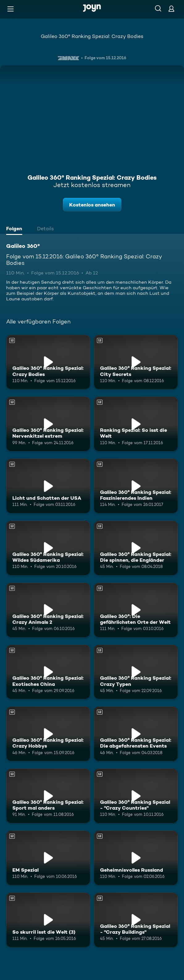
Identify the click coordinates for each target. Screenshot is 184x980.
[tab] (16, 229)
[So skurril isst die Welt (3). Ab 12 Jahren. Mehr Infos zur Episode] (48, 920)
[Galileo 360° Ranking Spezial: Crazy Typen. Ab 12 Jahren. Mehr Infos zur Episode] (136, 672)
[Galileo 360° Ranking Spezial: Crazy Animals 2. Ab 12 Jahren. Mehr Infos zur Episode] (48, 610)
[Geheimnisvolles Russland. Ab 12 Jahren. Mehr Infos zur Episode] (136, 858)
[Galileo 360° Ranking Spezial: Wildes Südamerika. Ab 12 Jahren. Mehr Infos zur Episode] (48, 548)
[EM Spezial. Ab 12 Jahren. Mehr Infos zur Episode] (48, 858)
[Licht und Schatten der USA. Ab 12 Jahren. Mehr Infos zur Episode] (48, 486)
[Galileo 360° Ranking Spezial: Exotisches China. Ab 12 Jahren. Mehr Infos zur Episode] (48, 672)
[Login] (171, 8)
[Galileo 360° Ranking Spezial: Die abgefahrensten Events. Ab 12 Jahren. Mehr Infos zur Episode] (136, 734)
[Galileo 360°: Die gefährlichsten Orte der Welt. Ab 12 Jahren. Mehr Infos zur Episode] (136, 610)
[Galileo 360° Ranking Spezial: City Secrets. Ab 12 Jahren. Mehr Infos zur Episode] (136, 362)
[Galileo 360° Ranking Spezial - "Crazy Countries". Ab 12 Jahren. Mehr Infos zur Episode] (136, 796)
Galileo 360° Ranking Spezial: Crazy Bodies (92, 36)
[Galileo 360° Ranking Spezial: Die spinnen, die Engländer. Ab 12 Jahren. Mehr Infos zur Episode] (136, 548)
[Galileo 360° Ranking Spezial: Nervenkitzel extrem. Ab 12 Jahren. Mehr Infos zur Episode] (48, 424)
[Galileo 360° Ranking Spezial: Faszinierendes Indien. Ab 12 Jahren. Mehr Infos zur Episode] (136, 486)
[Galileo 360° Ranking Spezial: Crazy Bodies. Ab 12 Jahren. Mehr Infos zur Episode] (48, 362)
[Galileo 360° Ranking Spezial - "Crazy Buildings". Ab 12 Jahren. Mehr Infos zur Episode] (136, 920)
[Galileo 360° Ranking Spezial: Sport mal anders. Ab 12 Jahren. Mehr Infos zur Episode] (48, 796)
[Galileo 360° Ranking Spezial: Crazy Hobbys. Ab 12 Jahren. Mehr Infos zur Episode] (48, 734)
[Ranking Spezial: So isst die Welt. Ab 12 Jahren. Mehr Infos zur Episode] (136, 424)
